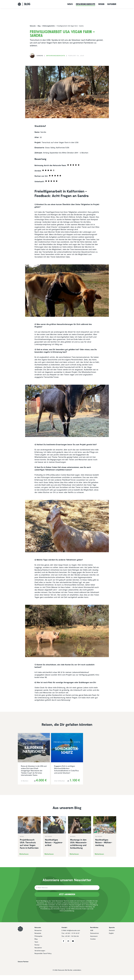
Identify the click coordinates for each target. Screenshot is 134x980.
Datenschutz (94, 933)
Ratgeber (112, 4)
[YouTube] (73, 941)
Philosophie (38, 936)
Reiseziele (38, 933)
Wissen (101, 4)
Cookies (93, 939)
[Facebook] (63, 941)
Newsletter (38, 948)
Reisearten (38, 930)
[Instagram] (68, 941)
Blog (36, 939)
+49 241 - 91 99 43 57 (72, 933)
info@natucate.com (73, 930)
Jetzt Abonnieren (67, 894)
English (111, 933)
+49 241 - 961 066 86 (72, 936)
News (70, 4)
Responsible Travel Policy (43, 953)
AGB (92, 930)
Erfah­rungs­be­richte (86, 4)
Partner (37, 945)
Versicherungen (40, 951)
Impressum (94, 936)
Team (36, 942)
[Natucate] (19, 4)
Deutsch (112, 930)
